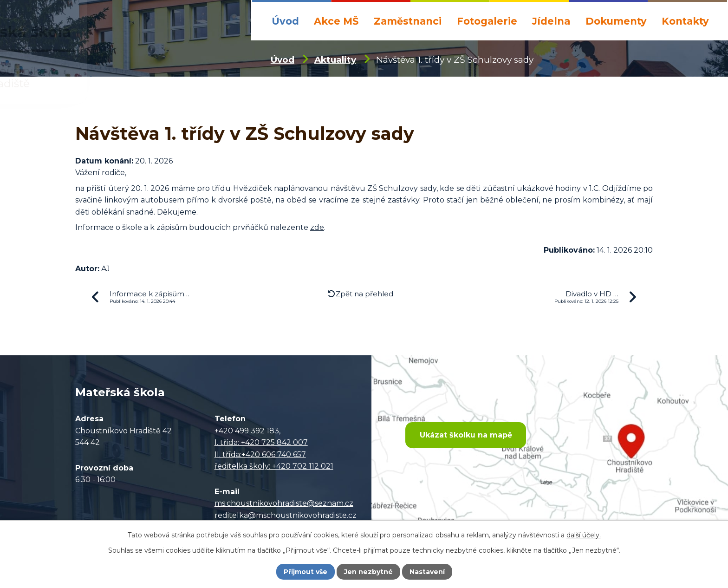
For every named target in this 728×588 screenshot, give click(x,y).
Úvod (285, 21)
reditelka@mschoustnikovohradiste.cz (286, 515)
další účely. (584, 535)
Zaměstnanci (408, 21)
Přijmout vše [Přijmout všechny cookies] (305, 572)
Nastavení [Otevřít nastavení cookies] (427, 572)
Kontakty (685, 21)
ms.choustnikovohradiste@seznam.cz (284, 503)
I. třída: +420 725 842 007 (261, 442)
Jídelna (551, 21)
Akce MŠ (336, 21)
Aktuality (335, 60)
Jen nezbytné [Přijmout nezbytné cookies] (368, 572)
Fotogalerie (487, 21)
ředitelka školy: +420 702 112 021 (274, 466)
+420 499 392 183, (247, 431)
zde (317, 227)
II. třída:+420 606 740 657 (260, 454)
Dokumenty (616, 21)
